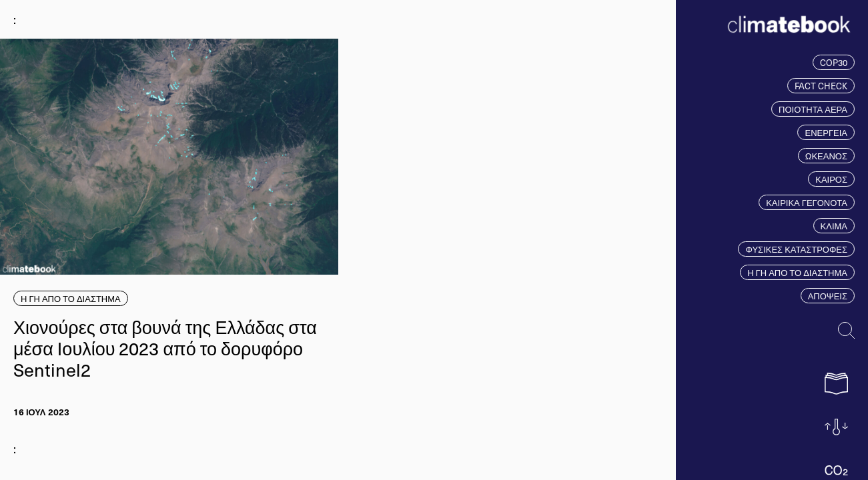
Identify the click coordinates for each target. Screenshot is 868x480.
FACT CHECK (821, 86)
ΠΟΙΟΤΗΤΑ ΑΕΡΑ (813, 109)
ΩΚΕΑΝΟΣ (826, 156)
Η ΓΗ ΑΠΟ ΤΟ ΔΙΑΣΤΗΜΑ (797, 272)
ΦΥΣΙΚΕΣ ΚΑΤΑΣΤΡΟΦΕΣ (796, 249)
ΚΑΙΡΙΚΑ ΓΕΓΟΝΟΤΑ (807, 202)
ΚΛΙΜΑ (834, 226)
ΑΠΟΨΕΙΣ (828, 296)
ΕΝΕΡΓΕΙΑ (826, 132)
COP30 (834, 62)
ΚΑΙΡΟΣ (831, 179)
